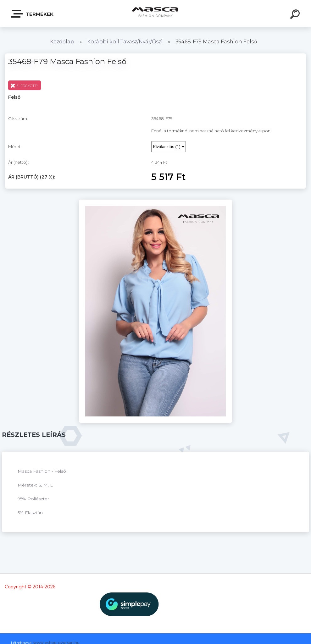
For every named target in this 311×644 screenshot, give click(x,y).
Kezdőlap (62, 42)
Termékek (33, 14)
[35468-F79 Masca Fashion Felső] (155, 202)
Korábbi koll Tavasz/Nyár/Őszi (125, 42)
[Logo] (155, 13)
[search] (296, 15)
